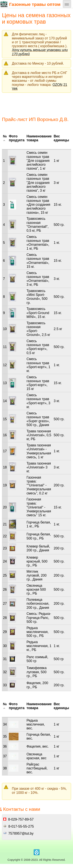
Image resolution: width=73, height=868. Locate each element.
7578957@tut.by (21, 833)
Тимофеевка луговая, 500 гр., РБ (36, 672)
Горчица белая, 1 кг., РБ (39, 524)
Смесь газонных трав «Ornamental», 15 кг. (38, 261)
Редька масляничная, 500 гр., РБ (37, 632)
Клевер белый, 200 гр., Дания (38, 548)
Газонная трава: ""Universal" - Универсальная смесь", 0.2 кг (39, 485)
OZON (58, 85)
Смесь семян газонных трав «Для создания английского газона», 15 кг (38, 205)
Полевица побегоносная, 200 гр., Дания (38, 604)
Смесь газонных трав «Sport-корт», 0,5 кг (38, 347)
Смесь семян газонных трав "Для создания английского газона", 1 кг (38, 161)
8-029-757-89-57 (21, 819)
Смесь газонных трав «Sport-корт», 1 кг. (38, 365)
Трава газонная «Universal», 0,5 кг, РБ (39, 435)
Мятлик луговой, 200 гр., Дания (36, 575)
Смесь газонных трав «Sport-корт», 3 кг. (38, 401)
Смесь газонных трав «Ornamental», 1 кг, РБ (38, 243)
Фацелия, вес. (38, 746)
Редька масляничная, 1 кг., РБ (39, 646)
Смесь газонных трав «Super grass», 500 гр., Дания (38, 419)
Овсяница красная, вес (36, 756)
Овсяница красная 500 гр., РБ (36, 589)
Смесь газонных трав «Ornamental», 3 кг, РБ (38, 279)
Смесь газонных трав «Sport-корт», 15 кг (38, 383)
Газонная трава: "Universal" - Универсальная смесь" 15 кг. (39, 507)
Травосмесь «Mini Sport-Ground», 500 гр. (37, 297)
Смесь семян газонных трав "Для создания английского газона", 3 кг (38, 183)
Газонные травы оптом (30, 4)
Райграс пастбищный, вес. (37, 768)
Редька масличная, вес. (36, 724)
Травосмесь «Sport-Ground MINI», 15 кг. (38, 313)
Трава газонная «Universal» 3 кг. (39, 467)
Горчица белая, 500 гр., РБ (39, 536)
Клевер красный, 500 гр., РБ (37, 561)
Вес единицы (61, 138)
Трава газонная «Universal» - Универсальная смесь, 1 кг (39, 451)
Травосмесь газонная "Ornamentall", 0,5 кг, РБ (37, 225)
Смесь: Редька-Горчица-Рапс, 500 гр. (39, 618)
